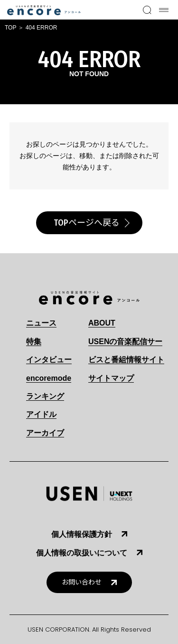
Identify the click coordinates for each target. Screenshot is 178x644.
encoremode (49, 378)
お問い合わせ (82, 582)
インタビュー (49, 360)
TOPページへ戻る (87, 223)
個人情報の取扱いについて (82, 553)
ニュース (41, 323)
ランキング (45, 396)
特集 (34, 342)
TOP (10, 28)
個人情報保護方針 (82, 534)
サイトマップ (111, 378)
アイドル (41, 414)
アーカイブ (45, 433)
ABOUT (102, 323)
